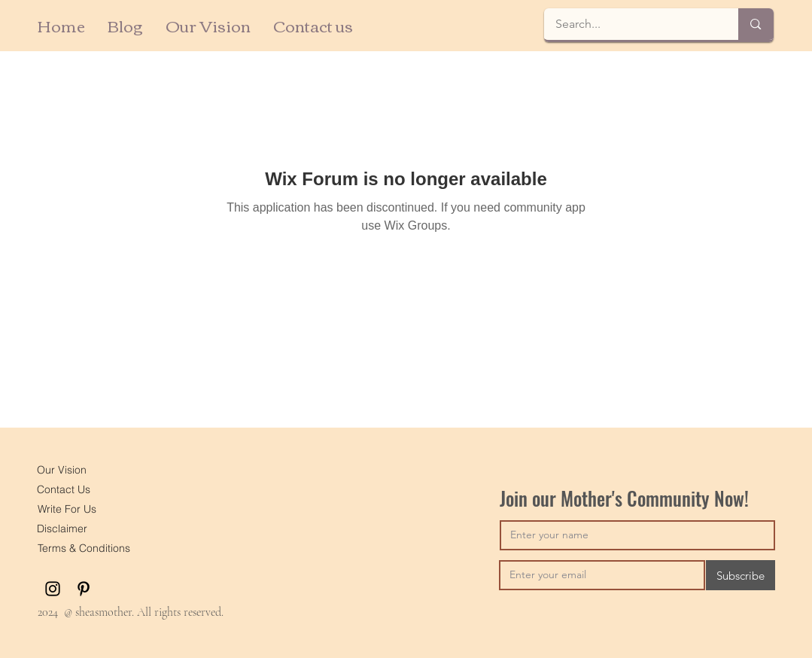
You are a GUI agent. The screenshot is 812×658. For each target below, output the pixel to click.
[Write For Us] (67, 509)
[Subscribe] (741, 575)
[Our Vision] (62, 470)
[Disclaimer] (62, 529)
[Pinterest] (84, 589)
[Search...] (631, 24)
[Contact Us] (64, 489)
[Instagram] (53, 589)
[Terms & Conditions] (84, 548)
